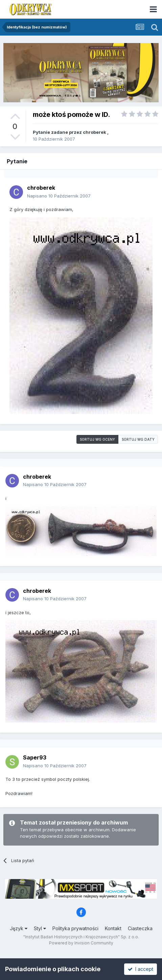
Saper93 (35, 757)
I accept (141, 969)
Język (19, 928)
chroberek (95, 132)
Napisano (59, 196)
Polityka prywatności (75, 928)
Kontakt (113, 928)
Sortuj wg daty (138, 439)
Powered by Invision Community (81, 943)
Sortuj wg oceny (97, 439)
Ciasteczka (140, 928)
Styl (40, 928)
